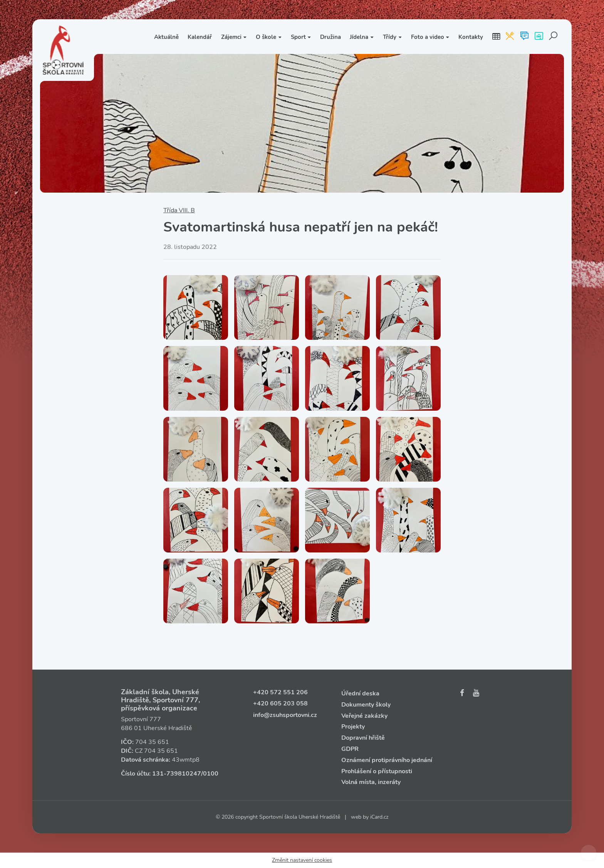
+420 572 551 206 (280, 692)
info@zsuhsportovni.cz (285, 715)
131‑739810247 (177, 774)
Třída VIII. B (179, 210)
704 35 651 (152, 742)
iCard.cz (379, 817)
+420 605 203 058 (280, 703)
